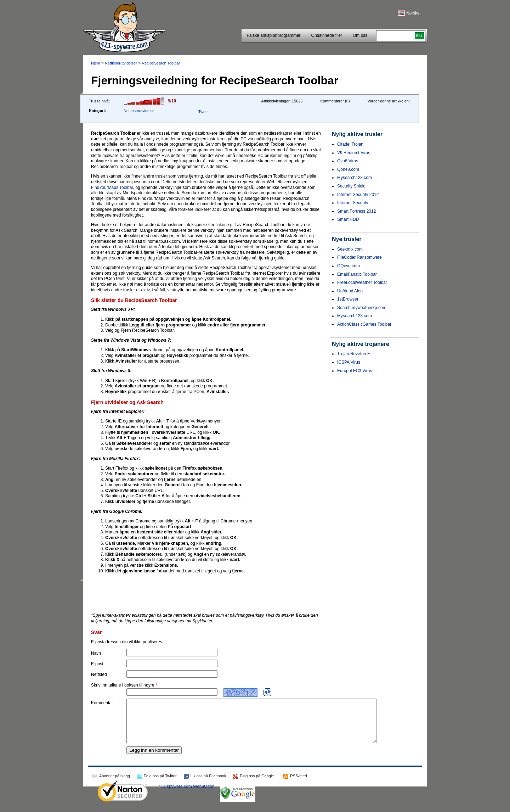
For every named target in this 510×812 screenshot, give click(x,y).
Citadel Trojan (350, 144)
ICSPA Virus (349, 362)
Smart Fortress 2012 (356, 211)
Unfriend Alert (350, 291)
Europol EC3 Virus (355, 371)
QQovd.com (348, 266)
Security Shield (351, 186)
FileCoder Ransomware (359, 257)
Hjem (96, 63)
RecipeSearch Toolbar (161, 63)
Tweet (203, 112)
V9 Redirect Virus (354, 153)
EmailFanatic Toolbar (357, 274)
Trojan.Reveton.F (353, 354)
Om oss (360, 35)
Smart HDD (348, 219)
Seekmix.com (350, 249)
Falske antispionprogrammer (274, 35)
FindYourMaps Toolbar (112, 187)
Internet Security (353, 203)
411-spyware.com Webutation (186, 795)
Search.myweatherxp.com (362, 308)
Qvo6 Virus (348, 161)
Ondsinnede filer (327, 35)
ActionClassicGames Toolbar (364, 324)
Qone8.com (348, 169)
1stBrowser (348, 299)
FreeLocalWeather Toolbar (362, 282)
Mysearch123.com (355, 178)
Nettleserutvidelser (121, 63)
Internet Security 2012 (358, 195)
